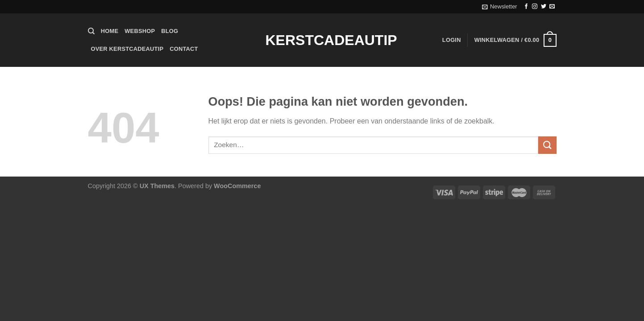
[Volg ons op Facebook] (526, 7)
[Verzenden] (547, 145)
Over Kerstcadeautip (127, 49)
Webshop (140, 31)
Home (110, 31)
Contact (184, 49)
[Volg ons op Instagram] (535, 7)
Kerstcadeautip (322, 40)
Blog (170, 31)
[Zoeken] (91, 31)
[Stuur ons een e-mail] (552, 7)
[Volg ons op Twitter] (544, 7)
